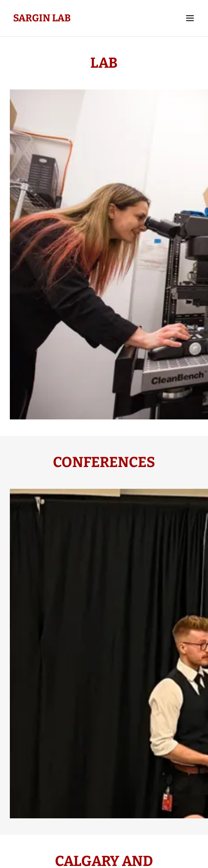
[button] (190, 18)
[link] (42, 18)
